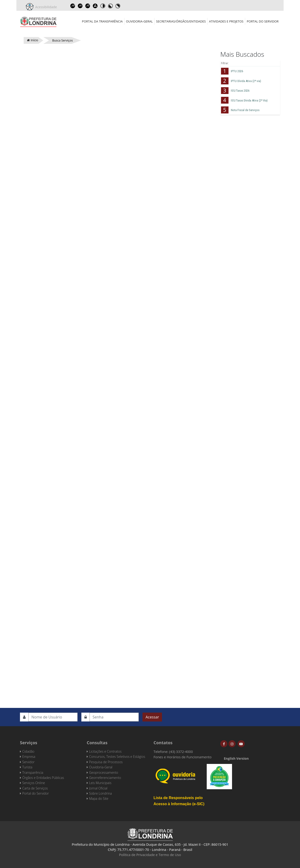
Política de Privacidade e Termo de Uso (150, 855)
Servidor (28, 762)
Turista (27, 767)
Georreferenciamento (105, 778)
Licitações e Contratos (105, 751)
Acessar (152, 717)
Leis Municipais (100, 783)
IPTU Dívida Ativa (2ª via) (246, 81)
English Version (236, 758)
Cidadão (28, 751)
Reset (88, 6)
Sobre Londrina (100, 793)
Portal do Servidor (263, 21)
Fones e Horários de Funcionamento (183, 757)
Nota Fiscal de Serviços (245, 110)
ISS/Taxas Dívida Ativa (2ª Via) (249, 100)
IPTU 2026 (237, 71)
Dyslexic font (95, 6)
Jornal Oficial (98, 788)
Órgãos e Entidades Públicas (43, 778)
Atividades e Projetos (226, 21)
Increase (73, 6)
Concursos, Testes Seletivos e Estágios (117, 757)
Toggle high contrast (103, 6)
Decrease (80, 6)
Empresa (29, 757)
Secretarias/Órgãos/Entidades (181, 21)
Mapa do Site (99, 798)
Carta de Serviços (35, 788)
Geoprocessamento (104, 772)
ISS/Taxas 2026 (240, 91)
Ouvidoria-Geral (139, 21)
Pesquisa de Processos (106, 762)
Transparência (33, 772)
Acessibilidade (45, 7)
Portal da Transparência (102, 21)
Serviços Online (34, 783)
